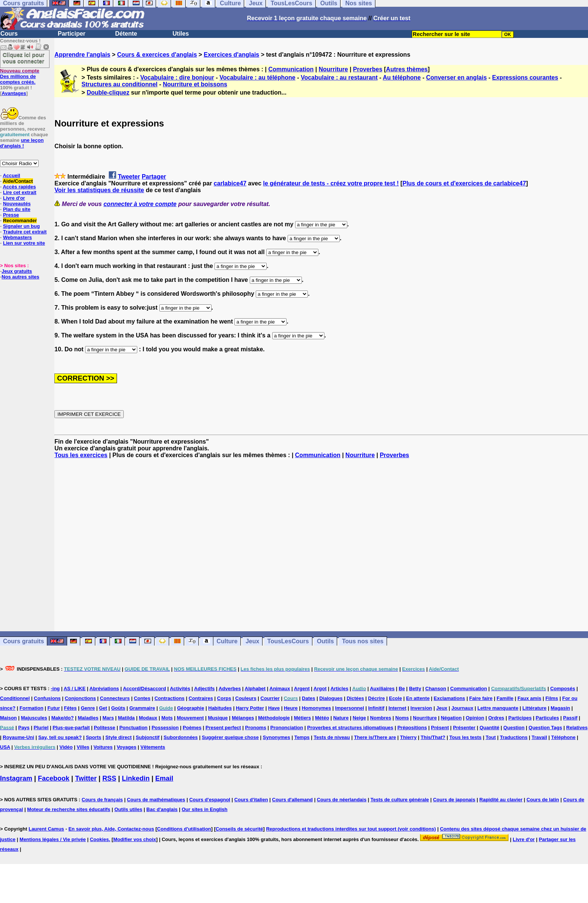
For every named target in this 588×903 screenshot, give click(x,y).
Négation (451, 718)
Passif (570, 718)
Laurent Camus (46, 829)
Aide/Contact (18, 181)
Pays (24, 728)
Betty (415, 689)
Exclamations (450, 698)
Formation (31, 708)
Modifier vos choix (135, 839)
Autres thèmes (407, 69)
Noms (402, 718)
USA (5, 747)
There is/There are (375, 737)
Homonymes (316, 708)
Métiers (303, 718)
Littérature (534, 708)
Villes (83, 747)
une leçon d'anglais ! (22, 143)
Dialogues (331, 698)
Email (164, 778)
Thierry (408, 737)
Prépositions (412, 728)
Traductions (514, 737)
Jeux (252, 641)
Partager (154, 177)
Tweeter (129, 177)
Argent (302, 689)
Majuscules (34, 718)
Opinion (475, 718)
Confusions (47, 698)
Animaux (280, 689)
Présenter (464, 728)
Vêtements (153, 747)
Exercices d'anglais (231, 55)
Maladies (88, 718)
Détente (126, 34)
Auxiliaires (382, 689)
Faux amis (529, 698)
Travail (539, 737)
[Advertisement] (321, 545)
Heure (291, 708)
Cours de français (102, 800)
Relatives (577, 728)
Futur (54, 708)
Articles (339, 689)
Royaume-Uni (18, 737)
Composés (562, 689)
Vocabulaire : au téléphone (257, 78)
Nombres (381, 718)
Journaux (463, 708)
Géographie (190, 708)
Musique (218, 718)
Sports (94, 737)
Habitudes (220, 708)
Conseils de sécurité (239, 829)
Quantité (490, 728)
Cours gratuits (23, 641)
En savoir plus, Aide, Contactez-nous (111, 829)
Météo (322, 718)
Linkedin (136, 778)
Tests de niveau (332, 737)
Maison (8, 718)
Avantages (14, 93)
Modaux (148, 718)
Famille (505, 698)
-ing (55, 689)
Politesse (104, 728)
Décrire (377, 698)
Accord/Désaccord (145, 689)
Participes (520, 718)
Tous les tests (465, 737)
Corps (224, 698)
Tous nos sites (363, 641)
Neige (359, 718)
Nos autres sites (20, 277)
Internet (397, 708)
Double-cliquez (108, 93)
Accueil (11, 175)
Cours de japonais (454, 800)
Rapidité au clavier (501, 800)
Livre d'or (14, 198)
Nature (341, 718)
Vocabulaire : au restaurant (339, 78)
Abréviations (104, 689)
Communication (291, 69)
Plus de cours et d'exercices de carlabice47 (464, 183)
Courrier (270, 698)
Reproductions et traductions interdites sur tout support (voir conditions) (351, 829)
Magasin (560, 708)
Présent (440, 728)
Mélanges (243, 718)
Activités (180, 689)
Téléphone (563, 737)
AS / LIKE (75, 689)
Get (103, 708)
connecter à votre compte (140, 204)
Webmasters (17, 237)
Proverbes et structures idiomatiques (350, 728)
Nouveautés (17, 204)
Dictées (355, 698)
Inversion (421, 708)
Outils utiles (128, 809)
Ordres (496, 718)
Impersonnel (350, 708)
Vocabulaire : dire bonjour (177, 78)
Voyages (127, 747)
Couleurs (246, 698)
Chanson (436, 689)
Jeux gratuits (17, 271)
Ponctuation (133, 728)
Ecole (395, 698)
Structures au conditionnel (119, 84)
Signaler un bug (21, 226)
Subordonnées (181, 737)
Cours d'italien (251, 800)
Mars (108, 718)
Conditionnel (15, 698)
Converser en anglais (456, 78)
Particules (547, 718)
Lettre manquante (498, 708)
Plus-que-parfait (71, 728)
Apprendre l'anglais (82, 55)
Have (274, 708)
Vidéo (66, 747)
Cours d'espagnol (210, 800)
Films (552, 698)
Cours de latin (543, 800)
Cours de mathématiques (156, 800)
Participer (72, 34)
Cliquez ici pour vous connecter (24, 58)
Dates (308, 698)
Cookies (100, 839)
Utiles (181, 34)
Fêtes (70, 708)
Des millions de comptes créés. (20, 76)
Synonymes (277, 737)
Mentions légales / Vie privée (53, 839)
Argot (320, 689)
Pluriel (41, 728)
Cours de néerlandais (342, 800)
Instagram (16, 778)
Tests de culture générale (400, 800)
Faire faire (481, 698)
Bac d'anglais (162, 809)
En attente (418, 698)
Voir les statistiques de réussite (99, 190)
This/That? (433, 737)
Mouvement (190, 718)
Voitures (103, 747)
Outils (325, 641)
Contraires (201, 698)
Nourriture (333, 69)
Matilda (127, 718)
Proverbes (367, 69)
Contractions (169, 698)
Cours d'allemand (293, 800)
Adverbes (230, 689)
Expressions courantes (525, 78)
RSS (109, 778)
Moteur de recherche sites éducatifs (69, 809)
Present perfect (223, 728)
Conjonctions (80, 698)
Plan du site (17, 209)
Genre (88, 708)
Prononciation (287, 728)
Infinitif (376, 708)
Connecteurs (115, 698)
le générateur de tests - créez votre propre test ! (331, 183)
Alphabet (255, 689)
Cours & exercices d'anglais (157, 55)
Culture (227, 641)
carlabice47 (230, 183)
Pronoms (256, 728)
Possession (165, 728)
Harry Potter (250, 708)
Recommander (20, 220)
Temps (302, 737)
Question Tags (545, 728)
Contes (142, 698)
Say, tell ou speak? (60, 737)
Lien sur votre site (24, 243)
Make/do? (63, 718)
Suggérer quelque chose (230, 737)
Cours (9, 34)
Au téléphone (402, 78)
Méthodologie (274, 718)
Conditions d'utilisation (184, 829)
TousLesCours (288, 641)
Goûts (118, 708)
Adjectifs (205, 689)
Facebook (54, 778)
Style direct (118, 737)
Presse (11, 215)
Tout (491, 737)
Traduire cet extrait (25, 232)
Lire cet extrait (20, 192)
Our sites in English (204, 809)
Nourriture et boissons (195, 84)
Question (514, 728)
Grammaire (142, 708)
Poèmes (192, 728)
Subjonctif (148, 737)
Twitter (86, 778)
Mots (167, 718)
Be (402, 689)
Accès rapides (19, 187)
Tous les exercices (81, 455)
